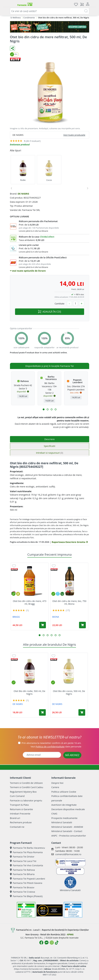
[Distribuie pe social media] (12, 48)
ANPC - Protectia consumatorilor (69, 836)
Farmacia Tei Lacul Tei (23, 861)
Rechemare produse (21, 822)
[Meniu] (12, 4)
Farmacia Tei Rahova (22, 870)
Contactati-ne (17, 827)
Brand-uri (15, 818)
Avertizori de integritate (64, 805)
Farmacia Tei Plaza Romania (26, 852)
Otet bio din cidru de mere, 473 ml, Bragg (30, 602)
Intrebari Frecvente (20, 814)
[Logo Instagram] (52, 943)
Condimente (29, 18)
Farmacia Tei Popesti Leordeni (28, 879)
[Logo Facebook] (41, 943)
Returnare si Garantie (21, 809)
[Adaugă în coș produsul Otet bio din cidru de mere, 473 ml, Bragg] (43, 625)
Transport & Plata (19, 805)
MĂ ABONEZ (72, 755)
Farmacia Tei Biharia (22, 874)
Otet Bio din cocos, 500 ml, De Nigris (69, 692)
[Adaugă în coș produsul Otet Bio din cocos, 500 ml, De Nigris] (82, 712)
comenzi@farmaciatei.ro (68, 854)
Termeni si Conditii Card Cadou (27, 787)
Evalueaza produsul (20, 145)
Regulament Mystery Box (23, 792)
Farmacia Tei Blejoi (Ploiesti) (26, 896)
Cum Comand (17, 796)
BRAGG (16, 617)
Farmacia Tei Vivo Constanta (27, 865)
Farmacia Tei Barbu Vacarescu (27, 848)
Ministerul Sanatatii (62, 822)
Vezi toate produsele (74, 135)
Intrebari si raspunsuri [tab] (49, 453)
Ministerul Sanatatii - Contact (67, 831)
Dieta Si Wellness (13, 18)
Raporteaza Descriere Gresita (70, 542)
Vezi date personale (56, 746)
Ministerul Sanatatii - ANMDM (67, 827)
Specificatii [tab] (49, 446)
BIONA (56, 617)
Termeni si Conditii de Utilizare (26, 783)
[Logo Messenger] (47, 943)
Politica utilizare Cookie (64, 792)
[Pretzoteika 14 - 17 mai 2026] (50, 27)
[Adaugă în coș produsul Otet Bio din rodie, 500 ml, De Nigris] (42, 712)
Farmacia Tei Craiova (23, 892)
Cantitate (60, 303)
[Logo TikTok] (57, 943)
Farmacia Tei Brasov (22, 887)
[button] (44, 409)
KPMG (70, 934)
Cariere (55, 787)
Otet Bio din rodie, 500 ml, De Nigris (29, 692)
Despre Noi (57, 783)
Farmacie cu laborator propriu (26, 800)
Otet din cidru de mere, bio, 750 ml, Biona (69, 602)
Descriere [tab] (50, 439)
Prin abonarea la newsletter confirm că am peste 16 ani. (51, 743)
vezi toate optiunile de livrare (28, 271)
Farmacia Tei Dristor (22, 857)
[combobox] (50, 11)
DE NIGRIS (23, 194)
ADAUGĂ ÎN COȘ (50, 312)
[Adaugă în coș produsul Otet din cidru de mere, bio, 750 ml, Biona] (82, 625)
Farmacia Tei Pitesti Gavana (26, 883)
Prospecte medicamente (64, 818)
